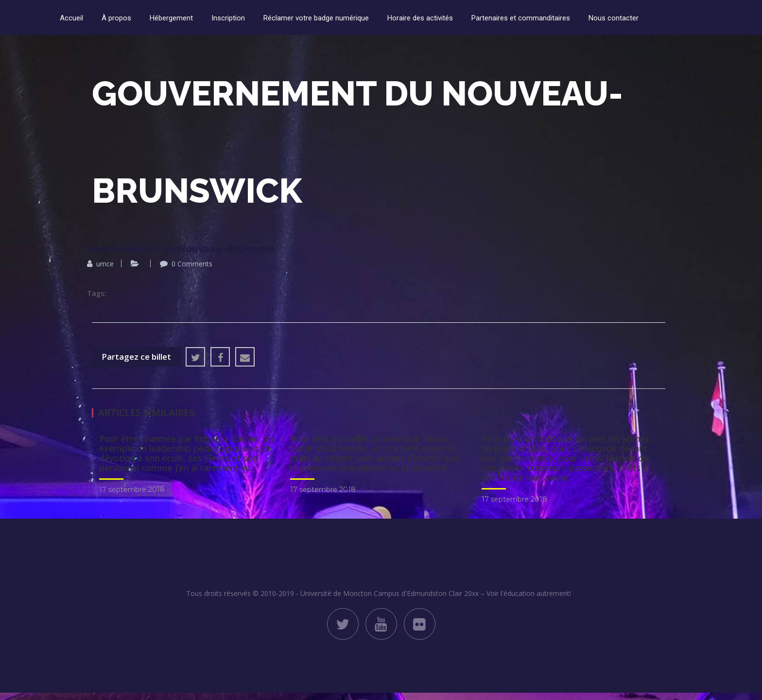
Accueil (71, 18)
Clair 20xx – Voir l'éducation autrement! (510, 593)
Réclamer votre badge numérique (316, 18)
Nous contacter (614, 18)
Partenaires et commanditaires (521, 18)
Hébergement (171, 18)
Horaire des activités (420, 18)
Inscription (228, 18)
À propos (116, 18)
